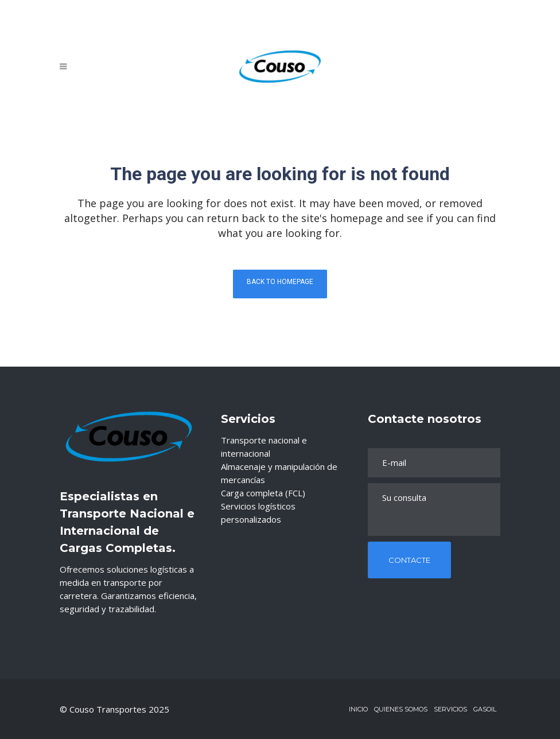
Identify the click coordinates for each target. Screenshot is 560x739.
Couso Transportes (109, 709)
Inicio (358, 709)
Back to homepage (280, 282)
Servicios (450, 709)
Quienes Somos (401, 709)
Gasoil (485, 709)
